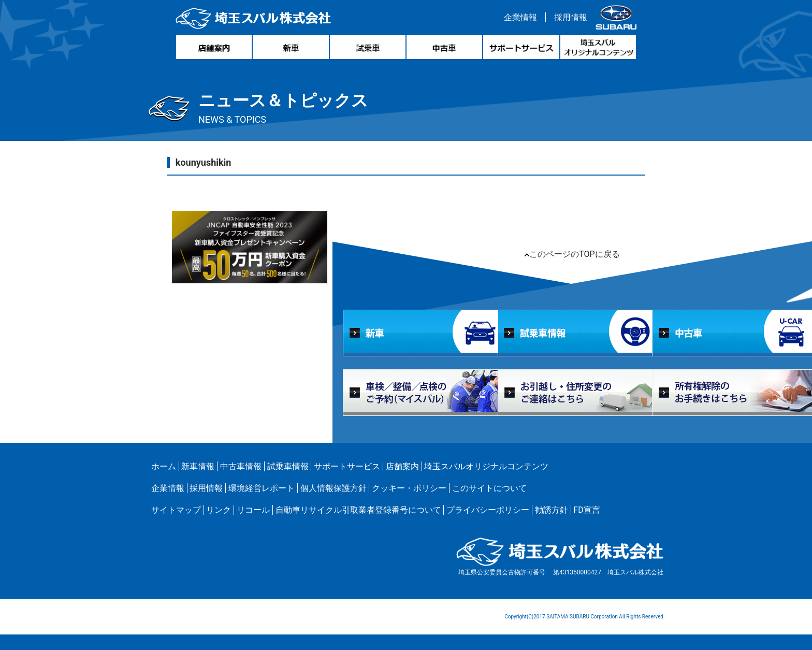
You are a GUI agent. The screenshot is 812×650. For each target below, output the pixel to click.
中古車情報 (241, 466)
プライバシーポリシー (488, 510)
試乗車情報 (288, 466)
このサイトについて (489, 488)
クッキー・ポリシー (409, 488)
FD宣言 (586, 510)
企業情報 (520, 17)
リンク (219, 510)
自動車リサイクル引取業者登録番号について (358, 510)
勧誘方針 (552, 510)
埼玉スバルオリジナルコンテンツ (486, 466)
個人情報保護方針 (334, 488)
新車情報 (198, 466)
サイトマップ (176, 510)
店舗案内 (402, 466)
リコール (253, 510)
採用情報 (571, 17)
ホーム (164, 466)
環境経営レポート (262, 488)
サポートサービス (347, 466)
